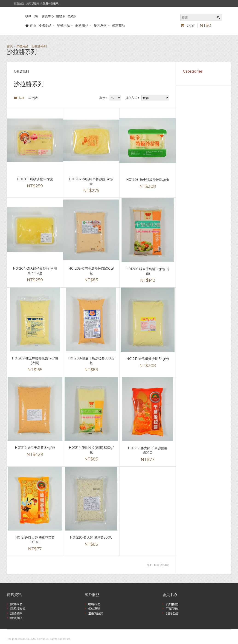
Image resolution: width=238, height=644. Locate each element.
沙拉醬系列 (39, 46)
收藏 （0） (32, 16)
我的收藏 (172, 613)
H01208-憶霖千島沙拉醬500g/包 (91, 361)
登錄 (37, 3)
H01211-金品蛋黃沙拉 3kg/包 (148, 359)
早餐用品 (63, 25)
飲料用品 (82, 25)
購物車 (61, 16)
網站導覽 (94, 609)
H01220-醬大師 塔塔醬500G (91, 537)
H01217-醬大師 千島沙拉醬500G (148, 450)
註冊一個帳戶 (51, 3)
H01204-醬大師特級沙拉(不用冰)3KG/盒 (35, 271)
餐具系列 (100, 25)
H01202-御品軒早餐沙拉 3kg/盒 (91, 181)
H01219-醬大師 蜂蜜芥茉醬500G (35, 540)
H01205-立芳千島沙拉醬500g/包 (91, 271)
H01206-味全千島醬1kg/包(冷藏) (148, 271)
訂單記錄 (172, 609)
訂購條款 (16, 613)
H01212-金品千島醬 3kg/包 (35, 448)
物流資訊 (16, 618)
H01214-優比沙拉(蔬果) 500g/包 (91, 450)
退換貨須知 (96, 613)
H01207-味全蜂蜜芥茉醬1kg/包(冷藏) (35, 361)
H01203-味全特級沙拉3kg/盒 (148, 180)
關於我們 (16, 604)
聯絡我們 (94, 604)
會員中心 (48, 16)
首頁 (33, 25)
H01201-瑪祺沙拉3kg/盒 (35, 179)
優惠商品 (119, 25)
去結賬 (72, 16)
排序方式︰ (133, 98)
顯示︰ (104, 98)
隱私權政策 (18, 609)
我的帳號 (172, 604)
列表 (35, 98)
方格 (21, 98)
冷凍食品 (45, 25)
